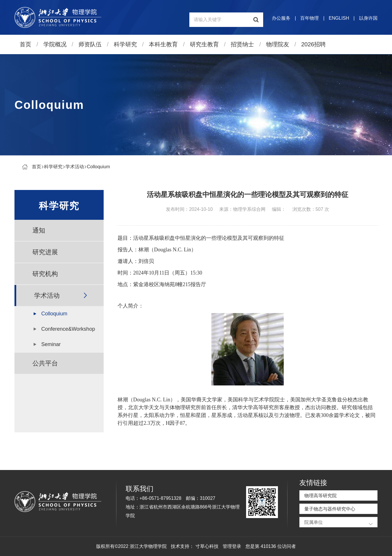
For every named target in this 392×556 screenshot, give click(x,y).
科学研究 (125, 44)
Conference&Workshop (68, 329)
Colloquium (98, 167)
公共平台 (45, 363)
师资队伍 (90, 44)
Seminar (51, 344)
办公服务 (281, 18)
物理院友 (278, 44)
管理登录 (232, 546)
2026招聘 (314, 44)
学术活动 (75, 167)
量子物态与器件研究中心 (330, 509)
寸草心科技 (207, 546)
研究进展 (45, 252)
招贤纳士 (242, 44)
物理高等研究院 (320, 496)
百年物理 (309, 18)
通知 (39, 230)
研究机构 (45, 274)
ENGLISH (339, 18)
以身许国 (368, 18)
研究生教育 (204, 44)
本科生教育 (163, 44)
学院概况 (55, 44)
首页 (25, 44)
